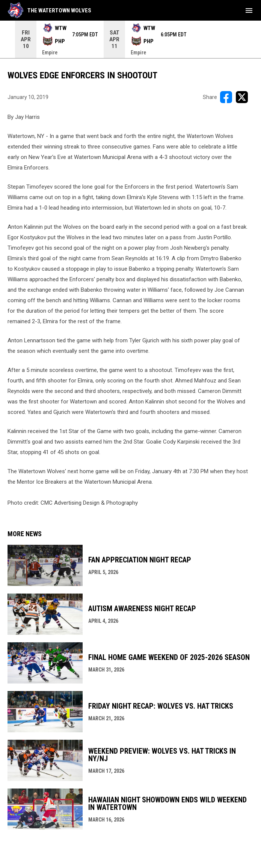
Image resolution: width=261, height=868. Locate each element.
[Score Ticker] (130, 39)
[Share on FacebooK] (226, 97)
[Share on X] (242, 97)
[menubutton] (249, 10)
